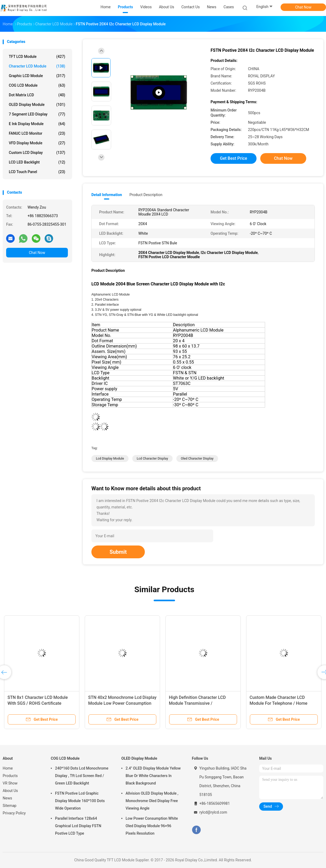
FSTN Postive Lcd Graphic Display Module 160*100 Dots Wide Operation (80, 801)
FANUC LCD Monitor (37, 133)
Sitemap (9, 806)
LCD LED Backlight (37, 162)
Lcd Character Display (152, 459)
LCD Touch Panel (37, 172)
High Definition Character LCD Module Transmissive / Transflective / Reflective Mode (199, 703)
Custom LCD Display (37, 153)
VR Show (10, 783)
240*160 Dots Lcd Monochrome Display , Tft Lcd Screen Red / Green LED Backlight (82, 776)
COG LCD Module (37, 85)
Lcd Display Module (110, 459)
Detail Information (107, 195)
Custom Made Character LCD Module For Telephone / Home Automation (278, 703)
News (7, 798)
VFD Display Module (37, 143)
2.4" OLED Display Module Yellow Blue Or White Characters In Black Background (153, 776)
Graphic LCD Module (37, 76)
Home (8, 768)
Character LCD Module (37, 66)
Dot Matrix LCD (37, 95)
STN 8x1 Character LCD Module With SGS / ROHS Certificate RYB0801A (38, 703)
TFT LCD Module (37, 57)
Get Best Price (234, 158)
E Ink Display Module (37, 124)
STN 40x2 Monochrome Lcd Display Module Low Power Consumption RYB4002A (122, 703)
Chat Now (303, 7)
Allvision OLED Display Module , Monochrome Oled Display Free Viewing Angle (152, 801)
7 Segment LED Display (37, 114)
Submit (118, 552)
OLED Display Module (37, 105)
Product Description (146, 195)
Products (10, 776)
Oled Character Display (197, 459)
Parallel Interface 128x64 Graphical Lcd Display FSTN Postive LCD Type (78, 826)
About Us (10, 791)
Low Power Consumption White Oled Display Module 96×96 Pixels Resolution (152, 826)
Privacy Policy (14, 813)
